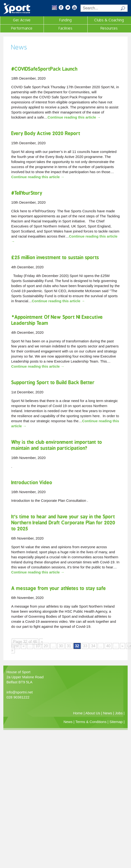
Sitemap (116, 722)
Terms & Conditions (91, 722)
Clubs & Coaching (109, 20)
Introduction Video (32, 482)
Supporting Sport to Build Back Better (53, 382)
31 (69, 646)
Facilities (66, 28)
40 (108, 646)
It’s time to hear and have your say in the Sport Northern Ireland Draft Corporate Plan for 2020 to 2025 (63, 523)
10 (38, 646)
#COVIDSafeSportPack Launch (44, 69)
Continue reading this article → (74, 117)
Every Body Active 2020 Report (46, 133)
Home (78, 713)
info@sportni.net (20, 692)
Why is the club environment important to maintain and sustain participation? (57, 445)
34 (93, 646)
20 (46, 646)
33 (85, 646)
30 (61, 646)
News (108, 713)
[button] (54, 9)
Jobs (119, 713)
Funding (66, 20)
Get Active (22, 20)
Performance (22, 28)
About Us (93, 713)
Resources (109, 28)
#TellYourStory (27, 193)
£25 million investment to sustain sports (55, 257)
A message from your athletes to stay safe (59, 588)
